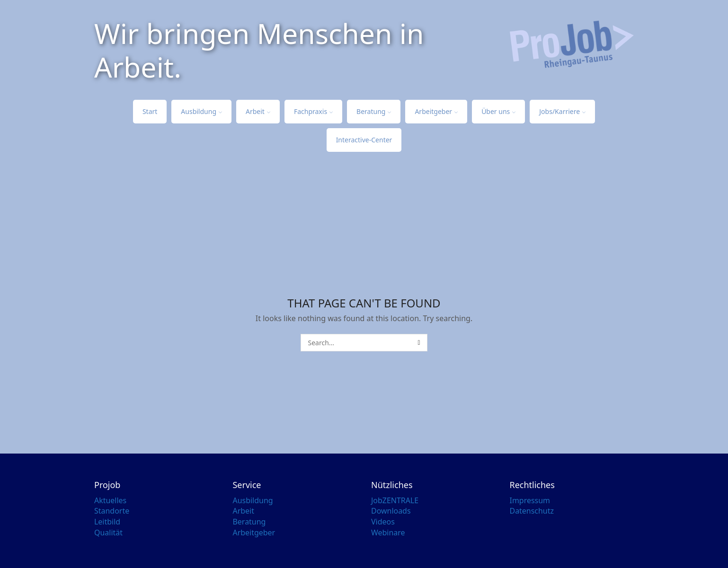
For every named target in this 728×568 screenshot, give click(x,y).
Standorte (112, 511)
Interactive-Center (364, 140)
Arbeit (258, 111)
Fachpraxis (313, 111)
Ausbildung (201, 111)
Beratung (374, 111)
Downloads (391, 511)
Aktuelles (110, 500)
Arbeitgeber (436, 111)
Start (150, 111)
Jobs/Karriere (562, 111)
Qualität (108, 533)
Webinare (388, 533)
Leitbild (107, 522)
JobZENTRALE (395, 500)
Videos (383, 522)
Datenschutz (532, 511)
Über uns (498, 111)
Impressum (530, 500)
